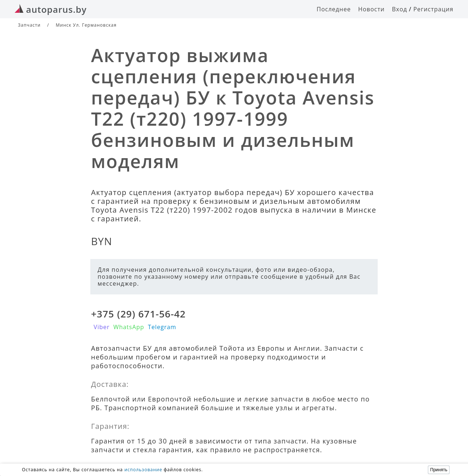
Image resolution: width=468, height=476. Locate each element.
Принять (439, 470)
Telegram (162, 327)
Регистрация (433, 9)
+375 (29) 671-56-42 (138, 314)
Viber (102, 327)
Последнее (334, 9)
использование (143, 470)
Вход (400, 9)
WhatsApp (129, 327)
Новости (371, 9)
